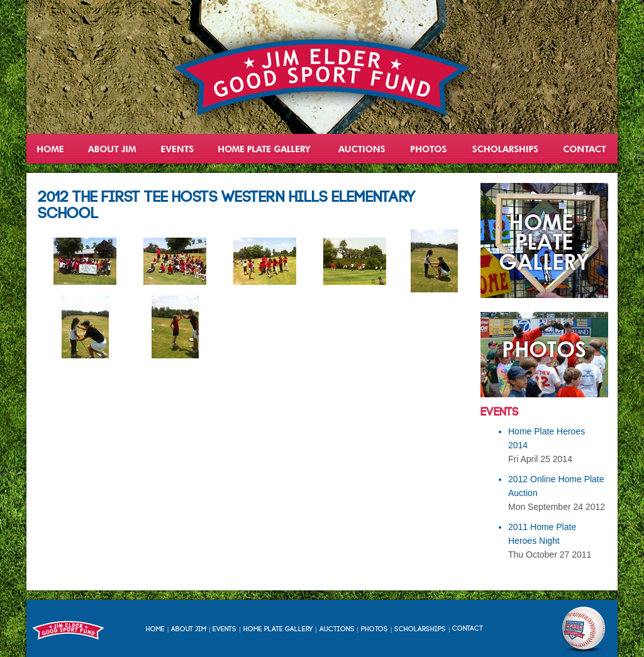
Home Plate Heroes (266, 148)
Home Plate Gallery (278, 629)
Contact (584, 148)
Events (177, 148)
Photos (375, 629)
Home (51, 148)
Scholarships (506, 148)
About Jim (112, 148)
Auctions (361, 148)
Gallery (429, 148)
